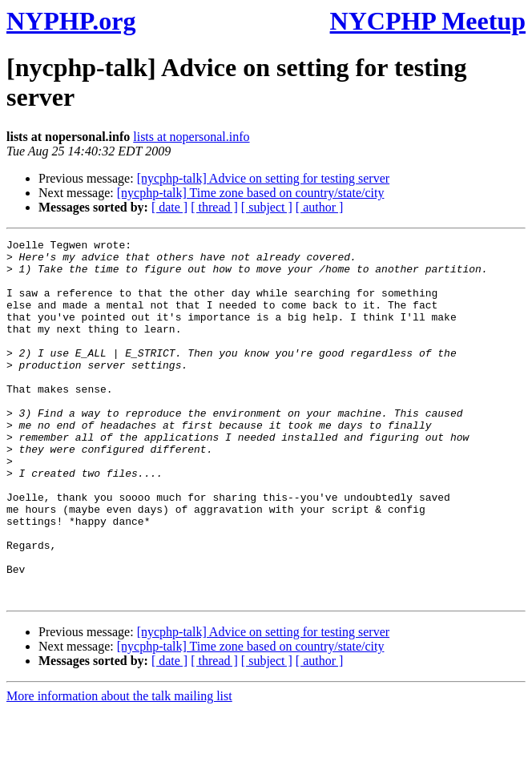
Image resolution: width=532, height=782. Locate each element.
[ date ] (169, 207)
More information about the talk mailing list (119, 768)
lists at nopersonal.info (191, 137)
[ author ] (320, 207)
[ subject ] (267, 207)
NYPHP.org (71, 21)
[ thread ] (214, 207)
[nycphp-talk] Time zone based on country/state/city (251, 193)
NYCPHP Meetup (428, 21)
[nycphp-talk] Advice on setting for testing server (263, 178)
